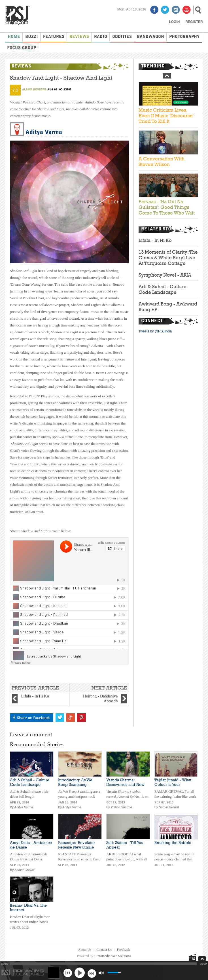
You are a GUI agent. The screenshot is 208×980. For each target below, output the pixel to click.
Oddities (122, 37)
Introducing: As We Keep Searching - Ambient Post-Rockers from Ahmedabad (78, 787)
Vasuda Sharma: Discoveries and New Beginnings (125, 784)
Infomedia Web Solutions (114, 956)
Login (174, 22)
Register (194, 22)
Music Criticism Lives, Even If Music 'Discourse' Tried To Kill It (166, 116)
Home (14, 37)
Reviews (79, 37)
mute (101, 973)
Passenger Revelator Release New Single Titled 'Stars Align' (77, 847)
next (92, 973)
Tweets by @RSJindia (155, 331)
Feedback (123, 950)
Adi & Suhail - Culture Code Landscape (163, 289)
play (80, 973)
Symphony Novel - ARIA (165, 275)
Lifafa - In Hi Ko (155, 240)
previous (68, 973)
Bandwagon (150, 37)
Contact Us (104, 950)
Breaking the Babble (173, 843)
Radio (101, 37)
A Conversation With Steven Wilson (162, 162)
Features (54, 37)
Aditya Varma (44, 132)
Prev (167, 76)
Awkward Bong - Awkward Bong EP (168, 307)
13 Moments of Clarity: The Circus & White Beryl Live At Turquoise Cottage (168, 258)
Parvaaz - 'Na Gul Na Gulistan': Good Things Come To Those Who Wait (167, 207)
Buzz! (32, 37)
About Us (85, 950)
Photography (184, 37)
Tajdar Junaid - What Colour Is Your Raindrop (173, 784)
